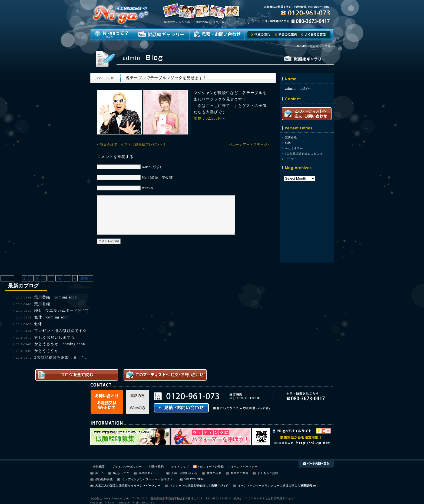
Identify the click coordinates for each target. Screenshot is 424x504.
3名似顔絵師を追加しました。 (305, 154)
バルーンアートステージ (248, 145)
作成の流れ (214, 473)
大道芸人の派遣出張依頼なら (115, 485)
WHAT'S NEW (194, 479)
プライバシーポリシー (127, 467)
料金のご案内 (240, 473)
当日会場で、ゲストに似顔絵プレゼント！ (133, 145)
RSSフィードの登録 (211, 467)
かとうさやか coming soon (60, 344)
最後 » (86, 278)
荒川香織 (291, 137)
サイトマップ (180, 467)
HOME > (303, 46)
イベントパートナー (244, 467)
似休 (288, 143)
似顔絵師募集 (104, 479)
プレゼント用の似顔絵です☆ (60, 331)
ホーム (100, 473)
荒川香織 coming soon (55, 297)
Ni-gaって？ (121, 473)
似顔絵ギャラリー (150, 473)
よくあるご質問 (268, 473)
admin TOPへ (298, 88)
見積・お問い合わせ (185, 473)
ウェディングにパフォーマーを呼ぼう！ (149, 479)
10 (59, 278)
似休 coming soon (51, 317)
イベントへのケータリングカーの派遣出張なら (269, 485)
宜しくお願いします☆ (55, 337)
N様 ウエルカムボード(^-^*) (61, 310)
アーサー (291, 159)
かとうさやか (294, 148)
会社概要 (99, 467)
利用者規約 (156, 467)
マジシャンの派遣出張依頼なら (190, 485)
